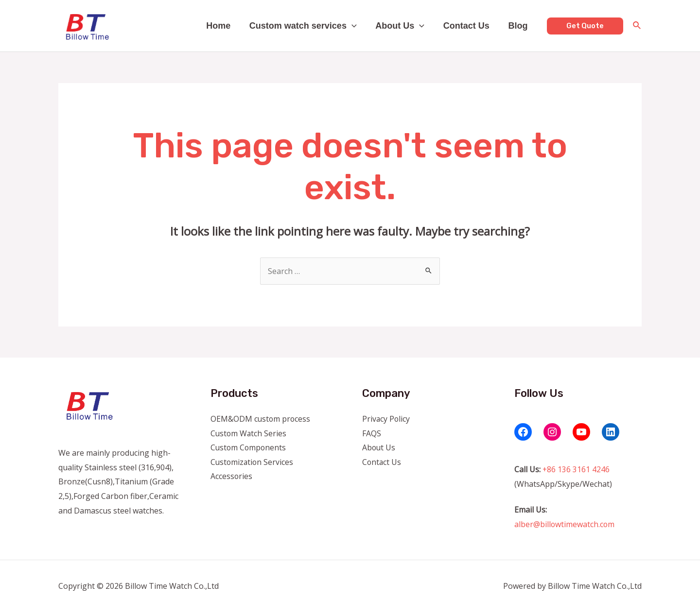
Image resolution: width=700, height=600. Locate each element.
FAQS (372, 433)
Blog (519, 26)
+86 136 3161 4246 (576, 469)
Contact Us (468, 26)
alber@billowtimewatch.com (565, 524)
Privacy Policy (386, 419)
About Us (403, 26)
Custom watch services (307, 26)
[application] (356, 26)
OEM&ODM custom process (261, 419)
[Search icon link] (637, 26)
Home (224, 26)
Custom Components (249, 448)
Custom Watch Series (249, 433)
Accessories (232, 477)
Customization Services (253, 462)
